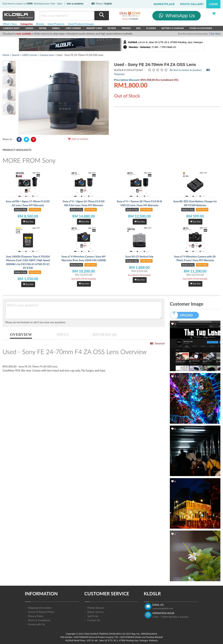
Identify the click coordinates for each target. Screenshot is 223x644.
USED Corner (73, 28)
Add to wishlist (78, 139)
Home (6, 55)
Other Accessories (201, 28)
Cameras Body (11, 28)
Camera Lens (47, 55)
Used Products (56, 24)
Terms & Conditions (39, 620)
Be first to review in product (186, 70)
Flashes (151, 28)
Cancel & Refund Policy (41, 612)
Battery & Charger (173, 28)
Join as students (75, 4)
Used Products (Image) (81, 24)
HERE (30, 4)
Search (16, 55)
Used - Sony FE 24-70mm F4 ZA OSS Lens (155, 65)
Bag (139, 28)
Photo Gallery (192, 4)
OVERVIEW (21, 335)
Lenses (29, 28)
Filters (112, 28)
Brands (40, 24)
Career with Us (36, 624)
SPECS (63, 335)
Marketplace (164, 4)
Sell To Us (93, 616)
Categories (26, 24)
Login (213, 4)
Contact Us (94, 620)
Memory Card (94, 28)
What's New (10, 24)
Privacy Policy (36, 616)
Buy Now (28, 222)
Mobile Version (96, 608)
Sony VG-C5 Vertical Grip (139, 257)
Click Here (215, 34)
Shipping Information (40, 608)
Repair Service (95, 612)
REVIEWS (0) (105, 335)
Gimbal (56, 28)
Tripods (126, 28)
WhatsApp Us (177, 16)
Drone (43, 28)
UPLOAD (183, 315)
